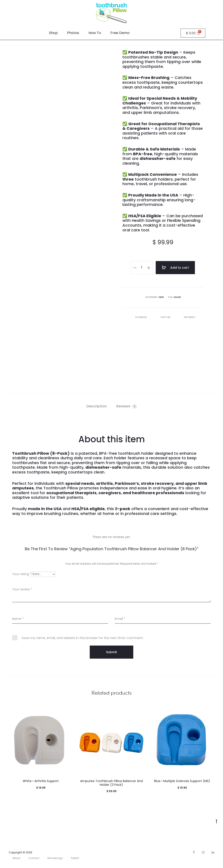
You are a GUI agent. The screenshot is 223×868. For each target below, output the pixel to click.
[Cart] (193, 33)
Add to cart (175, 268)
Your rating (22, 574)
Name (18, 619)
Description (97, 406)
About (16, 858)
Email (120, 619)
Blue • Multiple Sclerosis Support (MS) (182, 781)
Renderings (55, 858)
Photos (73, 33)
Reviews (127, 406)
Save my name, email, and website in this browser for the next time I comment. (83, 638)
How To (95, 33)
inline (177, 297)
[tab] (97, 406)
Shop (53, 33)
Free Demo (120, 33)
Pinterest (187, 317)
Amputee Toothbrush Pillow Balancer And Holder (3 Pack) (111, 783)
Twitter (163, 317)
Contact (34, 858)
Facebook (139, 317)
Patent (75, 858)
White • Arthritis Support (41, 781)
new (161, 297)
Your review (22, 589)
